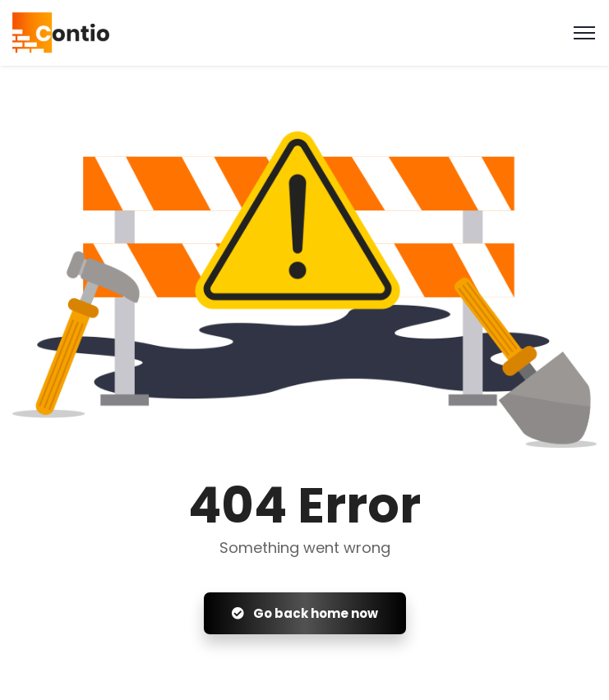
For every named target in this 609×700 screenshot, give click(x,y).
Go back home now (305, 613)
